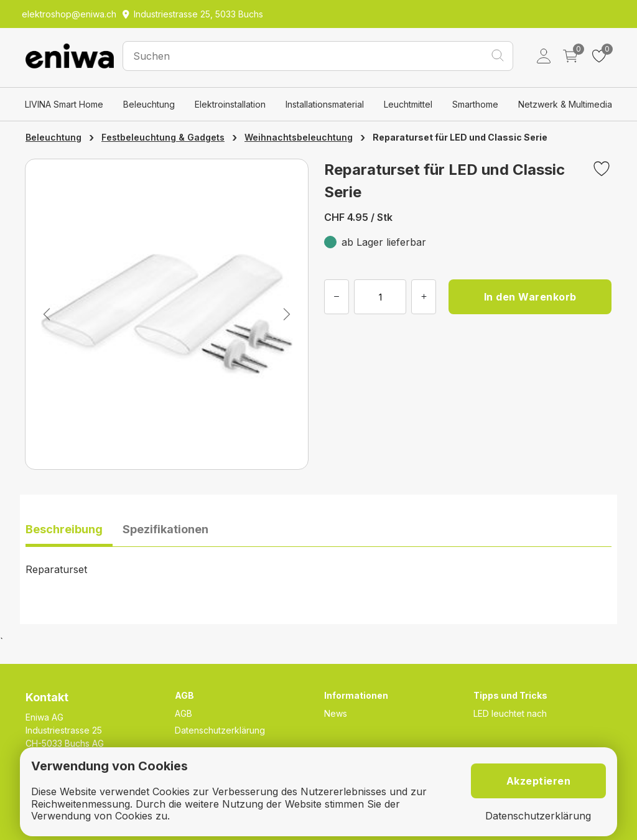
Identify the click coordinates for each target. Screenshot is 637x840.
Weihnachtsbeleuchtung (299, 137)
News (336, 713)
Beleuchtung (149, 104)
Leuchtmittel (408, 104)
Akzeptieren (539, 781)
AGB (184, 713)
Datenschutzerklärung (220, 730)
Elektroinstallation (230, 104)
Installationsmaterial (325, 104)
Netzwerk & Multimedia (565, 104)
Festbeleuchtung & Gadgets (163, 137)
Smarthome (475, 104)
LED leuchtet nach (510, 713)
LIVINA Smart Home (64, 104)
